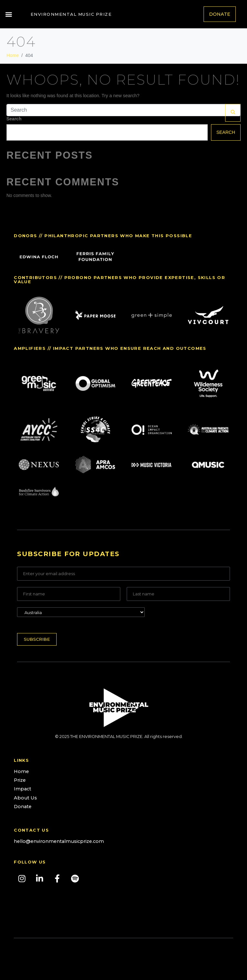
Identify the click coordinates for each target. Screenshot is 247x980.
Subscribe (37, 639)
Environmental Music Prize (71, 14)
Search (14, 119)
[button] (9, 14)
